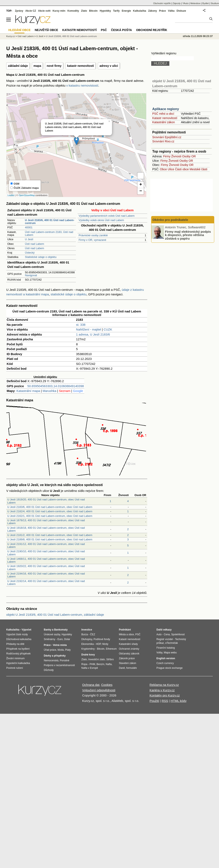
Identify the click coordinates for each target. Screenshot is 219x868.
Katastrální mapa (28, 391)
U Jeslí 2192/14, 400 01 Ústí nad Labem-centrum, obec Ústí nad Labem (46, 583)
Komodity (73, 11)
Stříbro (110, 659)
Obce (163, 169)
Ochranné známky (129, 649)
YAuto (186, 3)
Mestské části (198, 169)
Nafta (109, 664)
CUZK (108, 329)
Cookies (107, 685)
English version (166, 658)
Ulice (171, 169)
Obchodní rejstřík (162, 3)
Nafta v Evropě (90, 668)
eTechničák (172, 643)
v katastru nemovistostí (82, 85)
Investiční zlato (96, 659)
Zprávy (19, 11)
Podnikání (125, 630)
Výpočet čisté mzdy (17, 634)
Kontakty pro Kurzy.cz (165, 695)
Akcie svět (44, 11)
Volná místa (60, 645)
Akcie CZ (31, 11)
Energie (126, 11)
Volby (159, 653)
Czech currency (165, 663)
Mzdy (105, 644)
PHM (92, 664)
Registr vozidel (165, 639)
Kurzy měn (59, 11)
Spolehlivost (178, 634)
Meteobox (195, 3)
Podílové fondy (102, 639)
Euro (60, 639)
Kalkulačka (140, 11)
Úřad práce (50, 650)
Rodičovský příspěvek (18, 654)
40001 (29, 227)
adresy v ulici (109, 66)
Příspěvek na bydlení (18, 649)
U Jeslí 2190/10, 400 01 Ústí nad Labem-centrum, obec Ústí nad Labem (46, 553)
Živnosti (176, 156)
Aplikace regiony (166, 109)
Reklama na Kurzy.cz (164, 685)
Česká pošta (121, 30)
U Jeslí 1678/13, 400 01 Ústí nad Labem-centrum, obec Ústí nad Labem (46, 522)
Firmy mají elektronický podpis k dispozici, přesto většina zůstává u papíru (188, 235)
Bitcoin (93, 11)
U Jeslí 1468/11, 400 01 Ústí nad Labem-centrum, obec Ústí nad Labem (46, 560)
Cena (167, 634)
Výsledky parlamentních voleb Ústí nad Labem (107, 216)
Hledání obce (20, 30)
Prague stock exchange (169, 668)
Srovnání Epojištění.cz (167, 137)
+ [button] (141, 185)
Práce (163, 11)
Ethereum (111, 649)
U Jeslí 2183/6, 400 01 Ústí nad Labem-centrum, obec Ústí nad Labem (50, 507)
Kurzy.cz (11, 36)
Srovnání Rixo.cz (163, 141)
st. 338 (81, 325)
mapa (37, 66)
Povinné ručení (15, 668)
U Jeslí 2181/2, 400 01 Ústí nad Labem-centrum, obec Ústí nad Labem (50, 535)
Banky (48, 630)
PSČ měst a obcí (163, 114)
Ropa (84, 664)
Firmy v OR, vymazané (92, 240)
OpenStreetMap (27, 195)
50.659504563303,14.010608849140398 (56, 386)
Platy (68, 650)
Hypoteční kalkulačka (18, 663)
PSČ (104, 30)
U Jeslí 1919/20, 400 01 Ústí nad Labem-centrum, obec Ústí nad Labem (46, 501)
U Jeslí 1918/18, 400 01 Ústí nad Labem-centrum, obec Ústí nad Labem (46, 529)
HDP (98, 644)
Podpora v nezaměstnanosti (59, 665)
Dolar (67, 639)
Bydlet (206, 3)
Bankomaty (61, 630)
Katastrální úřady (128, 644)
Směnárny (50, 639)
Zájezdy (177, 3)
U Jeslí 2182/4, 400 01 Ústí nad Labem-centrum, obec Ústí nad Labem (50, 511)
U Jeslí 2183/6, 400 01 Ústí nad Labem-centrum (71, 36)
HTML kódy (179, 701)
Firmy (167, 156)
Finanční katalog (166, 648)
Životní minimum (15, 658)
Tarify (116, 11)
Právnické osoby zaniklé (93, 235)
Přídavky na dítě (15, 644)
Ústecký (30, 253)
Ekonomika (87, 644)
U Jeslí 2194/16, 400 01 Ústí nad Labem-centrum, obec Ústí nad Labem (46, 575)
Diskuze (181, 11)
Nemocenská (51, 660)
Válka (171, 11)
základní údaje (18, 66)
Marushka (49, 391)
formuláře (132, 668)
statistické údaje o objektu (69, 294)
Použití (154, 701)
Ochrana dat (91, 685)
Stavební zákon (128, 663)
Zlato (84, 11)
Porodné (65, 660)
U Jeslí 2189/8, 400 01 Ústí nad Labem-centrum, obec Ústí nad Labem (50, 539)
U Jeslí (29, 239)
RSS (165, 701)
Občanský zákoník (129, 654)
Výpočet (26, 630)
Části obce (182, 169)
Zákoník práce (127, 658)
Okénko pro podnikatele (170, 220)
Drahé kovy (88, 655)
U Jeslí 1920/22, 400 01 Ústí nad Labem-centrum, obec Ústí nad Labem (46, 568)
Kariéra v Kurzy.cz (162, 690)
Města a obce (126, 634)
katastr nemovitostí (81, 66)
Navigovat (31, 275)
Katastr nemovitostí (165, 118)
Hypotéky (105, 11)
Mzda (61, 650)
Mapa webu (170, 653)
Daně (122, 668)
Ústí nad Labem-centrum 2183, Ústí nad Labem (49, 233)
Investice (87, 630)
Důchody (49, 670)
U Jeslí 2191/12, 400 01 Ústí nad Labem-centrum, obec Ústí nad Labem (46, 545)
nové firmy (54, 66)
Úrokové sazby (52, 634)
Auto (159, 634)
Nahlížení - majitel (89, 329)
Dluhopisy (87, 639)
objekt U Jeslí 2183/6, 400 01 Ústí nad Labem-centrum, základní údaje (55, 615)
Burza (85, 634)
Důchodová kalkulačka (19, 639)
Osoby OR (189, 156)
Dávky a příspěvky (55, 656)
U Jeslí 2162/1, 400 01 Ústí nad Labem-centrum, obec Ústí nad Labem (50, 516)
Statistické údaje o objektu (41, 257)
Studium (215, 3)
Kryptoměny (88, 649)
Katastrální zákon (164, 122)
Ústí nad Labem (35, 244)
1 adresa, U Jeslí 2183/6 (93, 334)
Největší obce (47, 30)
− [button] (141, 191)
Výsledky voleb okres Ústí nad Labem (101, 220)
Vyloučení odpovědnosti (99, 690)
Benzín (100, 664)
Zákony (152, 11)
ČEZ (93, 634)
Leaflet (11, 195)
